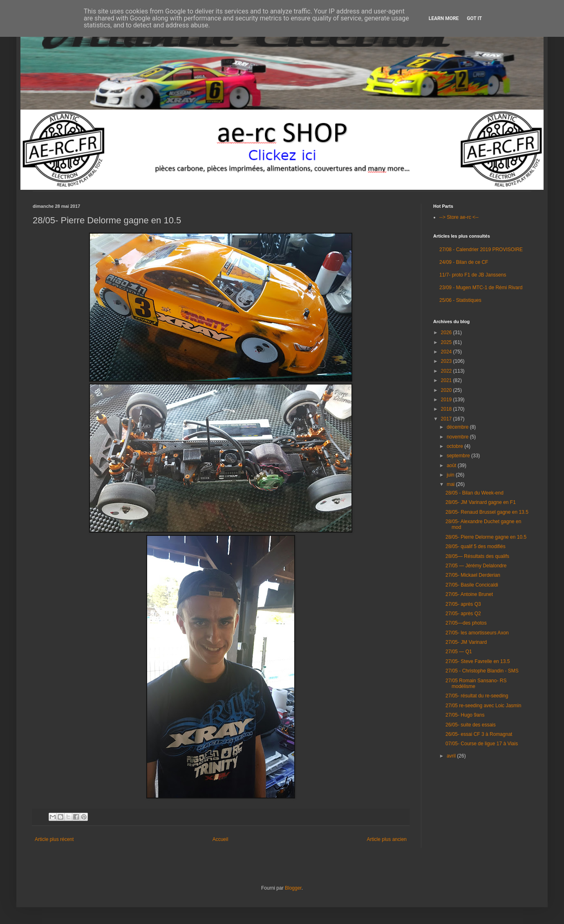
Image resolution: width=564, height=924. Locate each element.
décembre (458, 427)
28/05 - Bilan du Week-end (474, 493)
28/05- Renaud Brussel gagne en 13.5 (487, 512)
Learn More (444, 18)
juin (451, 475)
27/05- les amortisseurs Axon (477, 633)
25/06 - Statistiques (460, 300)
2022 (447, 371)
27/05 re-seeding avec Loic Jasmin (483, 706)
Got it (474, 18)
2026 (447, 333)
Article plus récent (54, 839)
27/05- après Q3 (463, 604)
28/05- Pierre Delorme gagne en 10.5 (486, 537)
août (452, 465)
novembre (458, 437)
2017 (447, 419)
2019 (447, 400)
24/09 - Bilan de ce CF (464, 262)
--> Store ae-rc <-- (459, 217)
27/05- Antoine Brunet (469, 594)
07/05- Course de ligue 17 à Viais (482, 744)
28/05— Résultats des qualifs (477, 556)
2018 (447, 409)
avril (452, 756)
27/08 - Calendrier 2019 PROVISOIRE (481, 250)
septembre (459, 456)
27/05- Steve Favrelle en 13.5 (478, 661)
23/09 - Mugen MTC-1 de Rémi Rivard (481, 288)
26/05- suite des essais (471, 725)
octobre (455, 446)
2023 (447, 361)
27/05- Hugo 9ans (465, 715)
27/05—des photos (466, 623)
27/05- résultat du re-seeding (477, 696)
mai (451, 484)
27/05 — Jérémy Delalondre (476, 566)
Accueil (220, 839)
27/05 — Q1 (459, 652)
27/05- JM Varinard (466, 642)
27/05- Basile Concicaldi (472, 585)
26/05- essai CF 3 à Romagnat (479, 734)
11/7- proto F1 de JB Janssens (473, 275)
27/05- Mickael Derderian (473, 575)
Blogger (293, 888)
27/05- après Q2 (463, 614)
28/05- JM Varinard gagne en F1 (481, 502)
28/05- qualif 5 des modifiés (476, 546)
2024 (447, 352)
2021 (447, 380)
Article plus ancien (387, 839)
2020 (447, 390)
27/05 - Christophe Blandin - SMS (482, 671)
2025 (447, 342)
